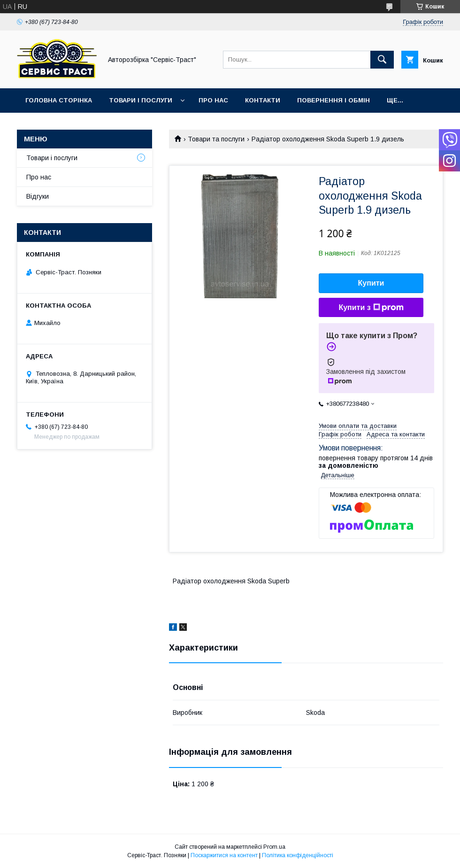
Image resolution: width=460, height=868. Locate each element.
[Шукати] (382, 60)
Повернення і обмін (333, 100)
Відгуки (38, 196)
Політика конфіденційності (298, 855)
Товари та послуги (216, 139)
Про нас (213, 100)
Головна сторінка (59, 100)
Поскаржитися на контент (224, 855)
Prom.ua (274, 847)
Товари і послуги (141, 100)
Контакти (263, 100)
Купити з (371, 308)
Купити (371, 283)
